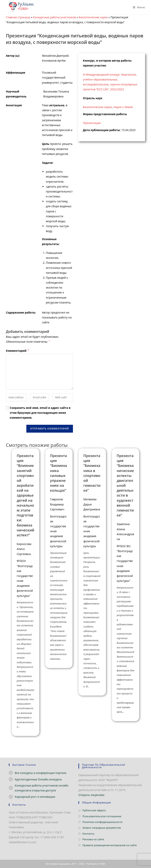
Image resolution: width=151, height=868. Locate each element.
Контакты (88, 834)
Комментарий (17, 351)
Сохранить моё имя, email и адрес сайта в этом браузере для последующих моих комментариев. (40, 413)
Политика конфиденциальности (102, 822)
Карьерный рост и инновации (35, 797)
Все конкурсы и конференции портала (41, 773)
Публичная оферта (94, 810)
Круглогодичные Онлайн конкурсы (38, 779)
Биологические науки (93, 17)
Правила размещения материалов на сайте (110, 845)
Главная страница (18, 17)
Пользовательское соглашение (102, 816)
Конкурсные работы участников (54, 17)
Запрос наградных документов (102, 828)
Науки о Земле (123, 107)
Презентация (92, 123)
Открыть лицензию (91, 795)
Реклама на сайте (93, 839)
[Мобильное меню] (138, 7)
